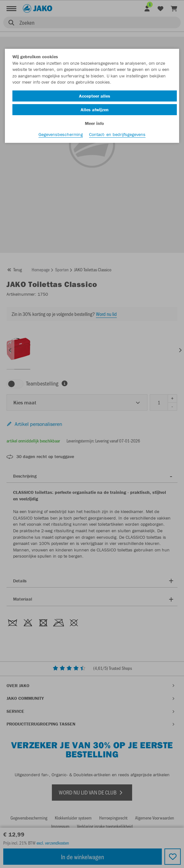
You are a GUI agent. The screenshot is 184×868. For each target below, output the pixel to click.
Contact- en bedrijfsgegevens (117, 134)
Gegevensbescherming (61, 134)
